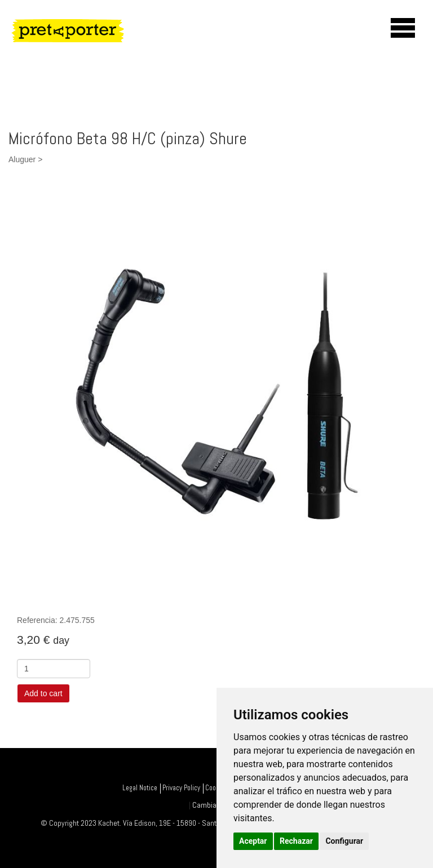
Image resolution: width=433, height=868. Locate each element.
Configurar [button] (344, 841)
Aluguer (22, 159)
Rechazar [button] (296, 841)
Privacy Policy (181, 788)
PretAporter (82, 30)
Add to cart (43, 693)
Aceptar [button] (253, 841)
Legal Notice (140, 788)
